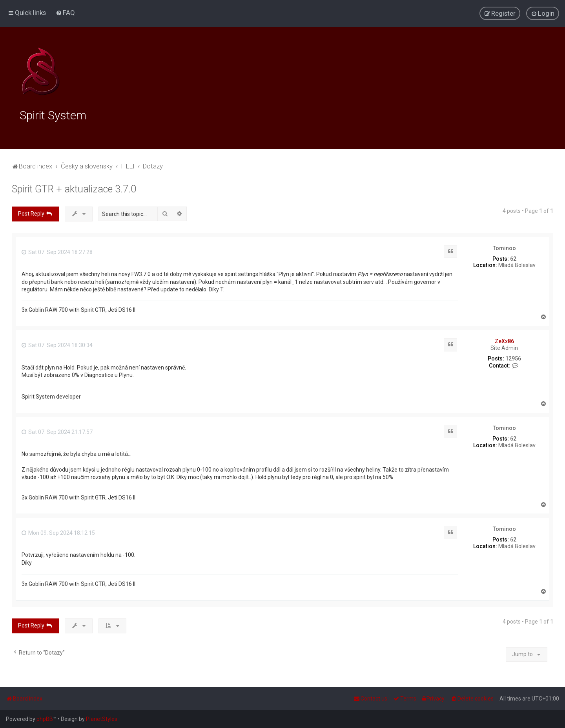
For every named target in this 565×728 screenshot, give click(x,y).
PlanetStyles (102, 719)
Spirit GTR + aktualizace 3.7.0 (74, 189)
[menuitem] (65, 13)
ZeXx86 (504, 341)
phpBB (45, 719)
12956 (513, 359)
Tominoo (504, 248)
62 (513, 259)
